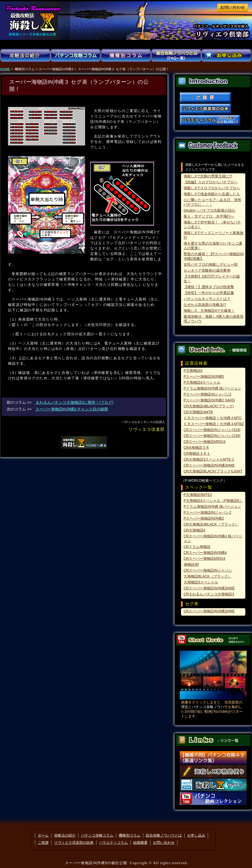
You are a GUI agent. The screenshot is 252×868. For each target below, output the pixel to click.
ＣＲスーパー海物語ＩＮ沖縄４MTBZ (214, 424)
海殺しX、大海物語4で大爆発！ (209, 311)
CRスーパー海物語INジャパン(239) (212, 436)
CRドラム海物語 (197, 547)
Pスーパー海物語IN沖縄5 (204, 376)
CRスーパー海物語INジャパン (208, 570)
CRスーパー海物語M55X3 (205, 442)
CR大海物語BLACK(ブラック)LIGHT (213, 471)
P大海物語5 (193, 371)
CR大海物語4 (194, 530)
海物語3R (191, 564)
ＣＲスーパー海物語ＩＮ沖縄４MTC (213, 418)
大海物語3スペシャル (201, 582)
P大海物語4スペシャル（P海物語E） (213, 501)
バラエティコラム (113, 843)
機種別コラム (130, 835)
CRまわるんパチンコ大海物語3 (209, 594)
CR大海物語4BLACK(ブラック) (209, 406)
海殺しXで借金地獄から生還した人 (212, 194)
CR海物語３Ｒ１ (197, 453)
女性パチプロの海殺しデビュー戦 (211, 264)
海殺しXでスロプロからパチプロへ (212, 188)
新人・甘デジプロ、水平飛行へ (209, 216)
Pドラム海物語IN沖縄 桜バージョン (212, 388)
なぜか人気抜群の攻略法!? (205, 305)
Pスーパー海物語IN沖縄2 (204, 518)
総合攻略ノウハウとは (164, 835)
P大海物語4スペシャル (202, 382)
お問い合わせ (164, 843)
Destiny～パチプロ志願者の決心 (209, 210)
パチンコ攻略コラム (97, 835)
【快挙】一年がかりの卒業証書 (209, 293)
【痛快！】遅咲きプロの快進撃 (209, 287)
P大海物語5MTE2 (198, 495)
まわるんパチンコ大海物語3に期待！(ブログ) (74, 402)
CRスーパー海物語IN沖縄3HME (209, 465)
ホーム (43, 835)
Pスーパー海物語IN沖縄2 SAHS (209, 400)
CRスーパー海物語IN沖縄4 (205, 553)
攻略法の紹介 (65, 835)
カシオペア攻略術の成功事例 (207, 270)
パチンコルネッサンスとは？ (207, 299)
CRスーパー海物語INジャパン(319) (212, 430)
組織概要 (140, 843)
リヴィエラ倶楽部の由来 (74, 843)
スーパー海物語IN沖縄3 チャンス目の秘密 (72, 409)
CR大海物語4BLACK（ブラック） (211, 524)
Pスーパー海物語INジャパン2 (207, 394)
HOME (5, 69)
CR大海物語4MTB (198, 412)
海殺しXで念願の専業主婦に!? (208, 176)
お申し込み (196, 835)
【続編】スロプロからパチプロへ (211, 182)
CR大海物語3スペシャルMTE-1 (209, 459)
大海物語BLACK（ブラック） (208, 576)
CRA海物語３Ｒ (196, 448)
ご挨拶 (43, 843)
